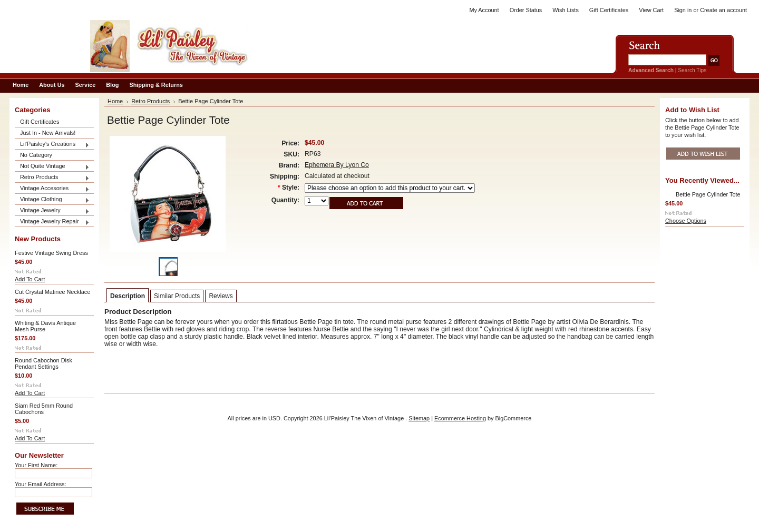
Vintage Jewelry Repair (52, 222)
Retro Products (52, 178)
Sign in (683, 10)
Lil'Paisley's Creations (52, 145)
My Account (484, 10)
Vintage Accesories (52, 189)
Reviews (221, 296)
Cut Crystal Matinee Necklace (52, 292)
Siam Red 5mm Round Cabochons (44, 409)
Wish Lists (566, 10)
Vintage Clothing (52, 200)
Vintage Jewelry (52, 211)
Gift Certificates (609, 10)
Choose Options (686, 221)
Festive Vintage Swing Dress (51, 253)
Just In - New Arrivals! (48, 133)
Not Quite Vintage (52, 167)
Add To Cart (30, 279)
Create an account (723, 10)
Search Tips (692, 70)
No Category (36, 155)
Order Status (526, 10)
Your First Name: (36, 465)
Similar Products (177, 296)
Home (115, 101)
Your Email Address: (41, 484)
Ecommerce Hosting (460, 418)
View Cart (651, 10)
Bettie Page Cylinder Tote (708, 194)
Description (128, 296)
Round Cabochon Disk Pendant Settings (43, 363)
